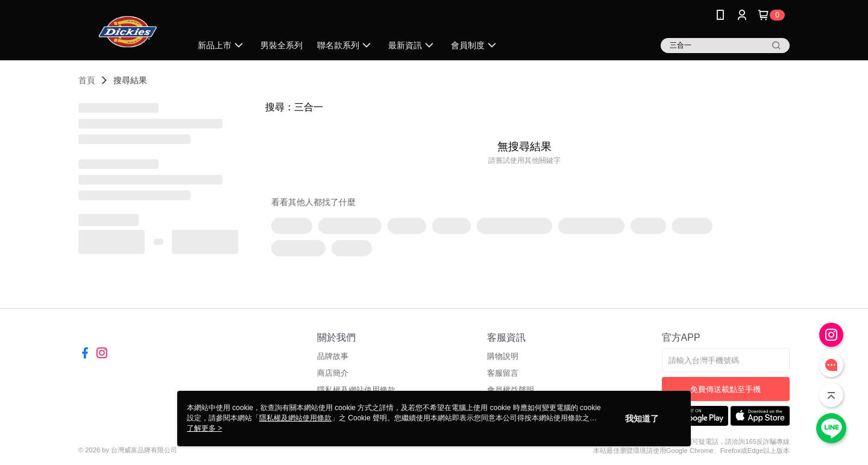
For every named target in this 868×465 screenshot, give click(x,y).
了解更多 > (204, 428)
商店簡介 (333, 373)
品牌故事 (333, 356)
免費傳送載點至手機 (725, 389)
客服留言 (503, 373)
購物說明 (503, 356)
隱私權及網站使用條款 (295, 418)
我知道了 (642, 419)
